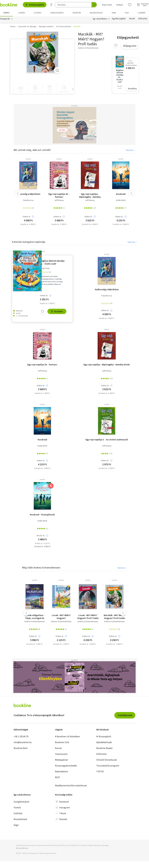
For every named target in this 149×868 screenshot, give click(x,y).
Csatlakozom (125, 715)
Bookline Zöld (62, 742)
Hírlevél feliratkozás (107, 760)
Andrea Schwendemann (35, 622)
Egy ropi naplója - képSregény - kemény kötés (90, 196)
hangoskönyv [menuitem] (57, 13)
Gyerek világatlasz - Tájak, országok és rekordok (35, 617)
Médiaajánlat (61, 760)
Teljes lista (130, 150)
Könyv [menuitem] (6, 13)
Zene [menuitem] (114, 13)
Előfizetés (143, 19)
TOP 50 (100, 772)
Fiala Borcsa (28, 200)
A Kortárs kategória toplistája (29, 242)
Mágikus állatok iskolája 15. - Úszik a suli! (52, 262)
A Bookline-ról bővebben (67, 737)
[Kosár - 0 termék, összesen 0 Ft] (143, 5)
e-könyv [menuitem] (38, 13)
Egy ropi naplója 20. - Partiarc (59, 196)
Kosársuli (121, 194)
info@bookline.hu (23, 742)
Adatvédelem (62, 772)
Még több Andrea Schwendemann (41, 568)
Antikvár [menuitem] (77, 13)
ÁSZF (57, 777)
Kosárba (132, 88)
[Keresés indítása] (94, 5)
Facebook (62, 802)
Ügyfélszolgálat (119, 19)
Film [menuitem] (127, 13)
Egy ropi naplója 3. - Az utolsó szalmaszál (107, 439)
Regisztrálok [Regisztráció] (107, 5)
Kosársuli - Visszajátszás (42, 515)
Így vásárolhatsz (100, 19)
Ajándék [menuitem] (142, 13)
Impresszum (61, 754)
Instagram (62, 807)
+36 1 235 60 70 (21, 737)
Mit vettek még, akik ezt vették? (32, 150)
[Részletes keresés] (51, 5)
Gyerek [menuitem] (22, 13)
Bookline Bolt (21, 748)
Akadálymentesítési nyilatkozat (71, 786)
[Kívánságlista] (130, 5)
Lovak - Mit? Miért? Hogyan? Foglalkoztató (61, 617)
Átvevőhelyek (20, 819)
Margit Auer (45, 268)
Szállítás (18, 813)
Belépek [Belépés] (120, 5)
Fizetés (17, 807)
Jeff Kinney (59, 200)
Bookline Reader (105, 748)
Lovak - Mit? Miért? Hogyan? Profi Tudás (88, 617)
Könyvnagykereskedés (66, 766)
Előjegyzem (130, 46)
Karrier (58, 748)
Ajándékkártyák (104, 742)
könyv (28, 159)
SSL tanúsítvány (22, 848)
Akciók (132, 19)
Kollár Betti (121, 200)
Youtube (61, 819)
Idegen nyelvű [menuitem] (96, 13)
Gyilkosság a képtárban (28, 194)
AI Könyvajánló (35, 5)
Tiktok (60, 813)
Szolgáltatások (21, 802)
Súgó (16, 825)
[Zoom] (57, 70)
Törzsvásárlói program (108, 766)
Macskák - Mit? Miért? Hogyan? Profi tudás (114, 617)
